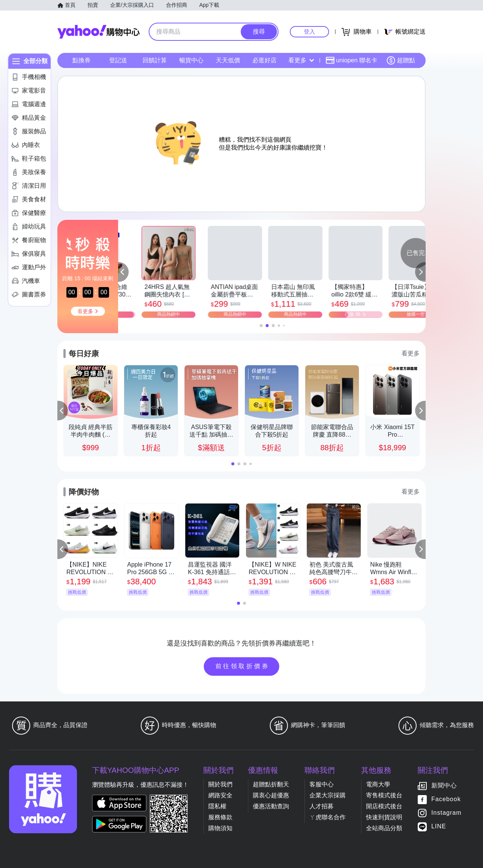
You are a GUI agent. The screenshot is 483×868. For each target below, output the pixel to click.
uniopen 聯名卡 (351, 60)
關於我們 (220, 784)
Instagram (446, 813)
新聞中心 (444, 785)
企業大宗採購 (328, 795)
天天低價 (228, 60)
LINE (439, 826)
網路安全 (220, 795)
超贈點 (401, 60)
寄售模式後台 (384, 795)
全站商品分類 (384, 828)
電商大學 (378, 784)
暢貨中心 (191, 60)
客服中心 (321, 784)
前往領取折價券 (243, 666)
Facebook (446, 799)
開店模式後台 (384, 806)
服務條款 (220, 817)
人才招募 (321, 806)
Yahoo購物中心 (98, 32)
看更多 (301, 60)
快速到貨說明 (384, 817)
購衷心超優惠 (271, 795)
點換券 (82, 60)
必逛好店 (265, 60)
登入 (309, 32)
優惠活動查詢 (271, 806)
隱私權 (217, 806)
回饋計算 (155, 60)
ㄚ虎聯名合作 (328, 817)
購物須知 (220, 828)
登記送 (118, 60)
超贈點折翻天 (271, 784)
